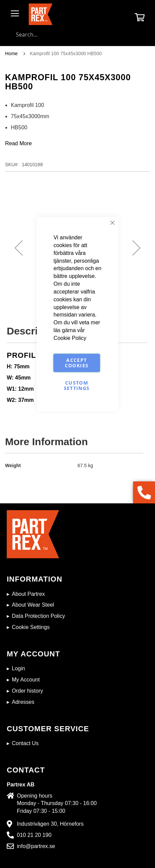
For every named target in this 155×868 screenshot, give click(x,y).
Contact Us (25, 743)
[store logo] (41, 14)
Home (11, 53)
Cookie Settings (31, 627)
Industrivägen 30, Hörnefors (50, 824)
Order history (27, 691)
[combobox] (77, 35)
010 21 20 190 (34, 835)
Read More (18, 143)
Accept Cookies (77, 363)
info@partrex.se (36, 846)
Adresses (23, 702)
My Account (26, 680)
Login (18, 668)
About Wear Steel (33, 605)
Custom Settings (77, 385)
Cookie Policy (70, 338)
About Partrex (28, 594)
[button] (19, 248)
